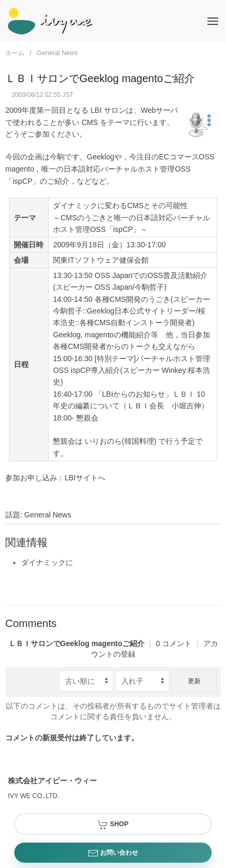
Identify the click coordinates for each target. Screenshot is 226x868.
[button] (213, 21)
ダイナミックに (47, 562)
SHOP (113, 825)
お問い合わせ (113, 853)
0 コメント (106, 643)
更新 (194, 681)
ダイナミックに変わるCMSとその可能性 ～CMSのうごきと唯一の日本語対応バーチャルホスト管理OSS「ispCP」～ (132, 217)
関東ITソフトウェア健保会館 (101, 260)
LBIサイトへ (85, 478)
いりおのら (103, 441)
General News (57, 53)
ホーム (15, 53)
